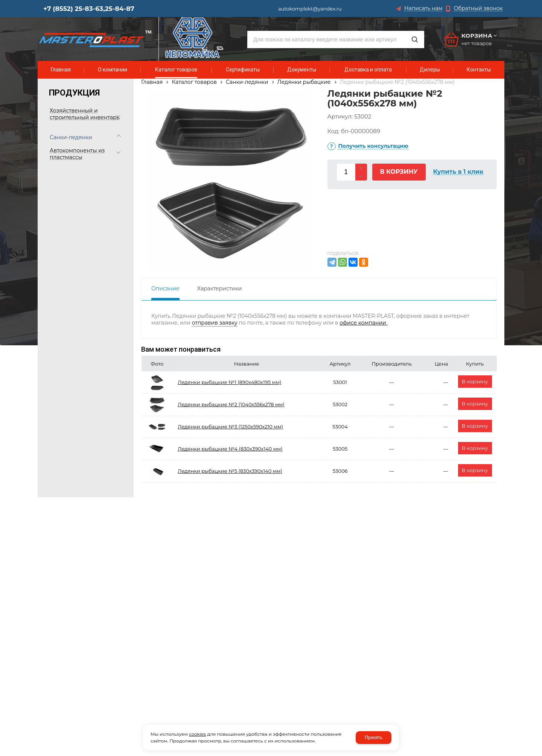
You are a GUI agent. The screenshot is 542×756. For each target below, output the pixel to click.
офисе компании (363, 323)
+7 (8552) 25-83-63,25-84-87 (89, 9)
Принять (374, 738)
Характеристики (220, 288)
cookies (197, 734)
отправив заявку (215, 323)
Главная (152, 82)
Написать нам (423, 8)
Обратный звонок (478, 8)
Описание (165, 288)
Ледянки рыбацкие (304, 82)
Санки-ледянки (247, 82)
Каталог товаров (194, 82)
